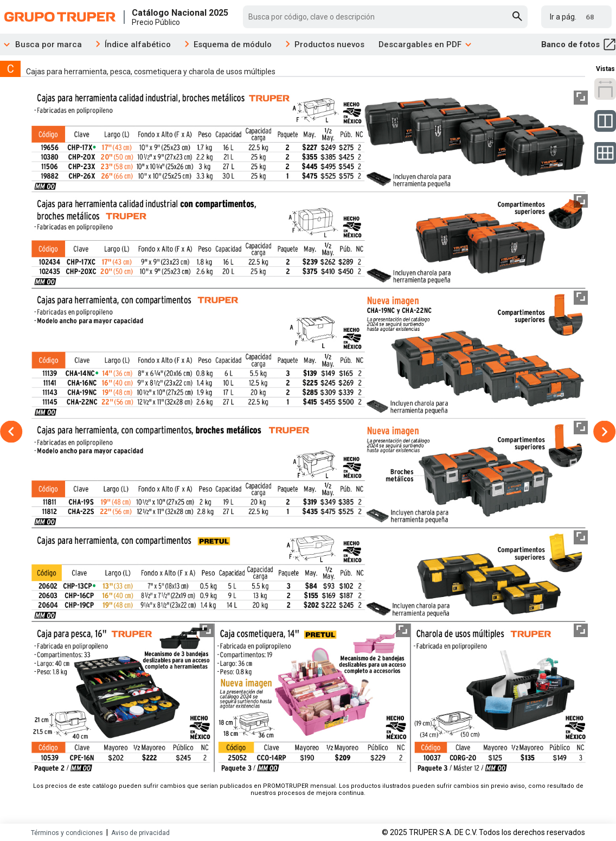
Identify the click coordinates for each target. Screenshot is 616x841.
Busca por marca (41, 44)
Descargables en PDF (425, 44)
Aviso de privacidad (140, 833)
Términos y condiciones (67, 833)
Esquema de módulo (233, 44)
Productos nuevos (329, 44)
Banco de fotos (579, 44)
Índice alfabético (138, 44)
